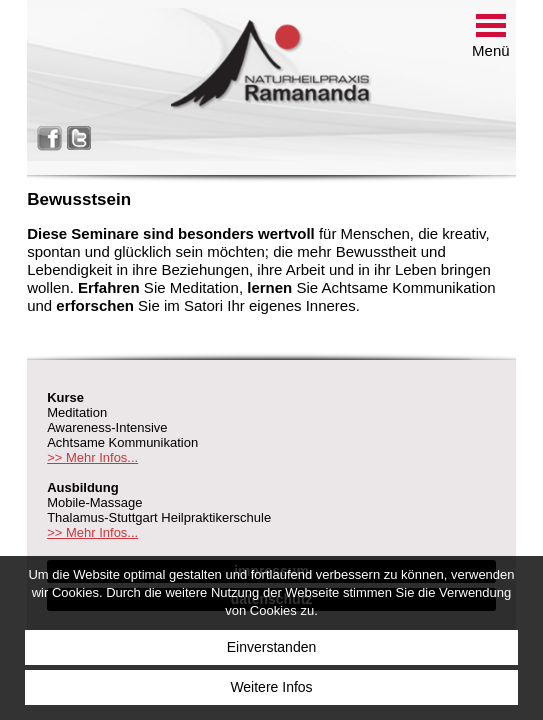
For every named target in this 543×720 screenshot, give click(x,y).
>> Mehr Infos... (92, 457)
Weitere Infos (271, 687)
